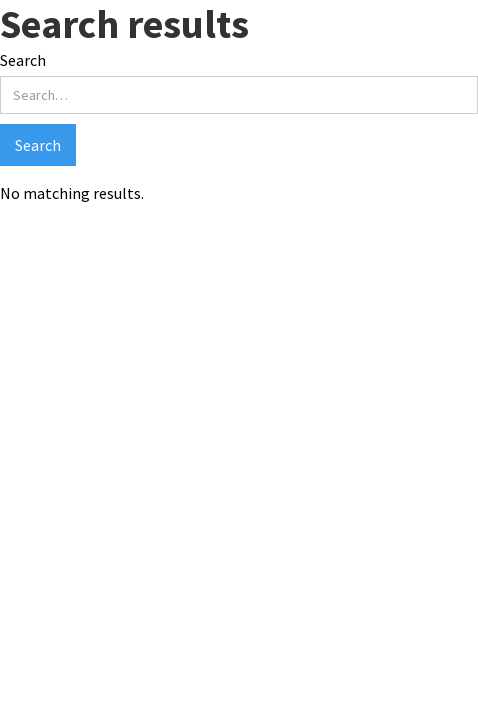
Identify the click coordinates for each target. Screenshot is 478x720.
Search (23, 60)
